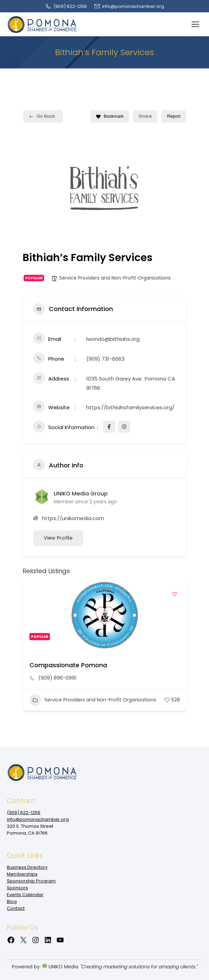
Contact (16, 908)
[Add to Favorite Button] (175, 594)
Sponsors (17, 888)
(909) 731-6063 (105, 359)
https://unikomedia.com (73, 518)
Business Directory (27, 867)
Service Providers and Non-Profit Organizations (115, 278)
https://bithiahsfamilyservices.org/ (130, 407)
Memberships (22, 874)
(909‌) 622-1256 (66, 6)
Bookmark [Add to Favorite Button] (110, 116)
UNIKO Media (60, 967)
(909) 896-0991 (57, 678)
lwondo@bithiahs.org (113, 339)
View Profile (58, 538)
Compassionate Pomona (68, 665)
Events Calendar (25, 895)
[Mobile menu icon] (195, 24)
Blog (12, 901)
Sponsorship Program (31, 881)
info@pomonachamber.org (129, 6)
